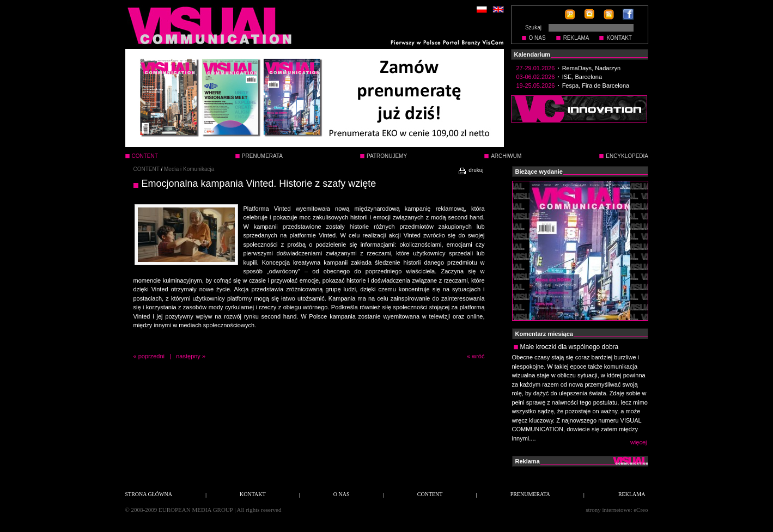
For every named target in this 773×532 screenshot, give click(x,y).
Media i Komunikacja (189, 169)
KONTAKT (619, 38)
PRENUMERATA (262, 156)
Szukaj (533, 27)
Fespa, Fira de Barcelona (596, 85)
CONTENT (147, 169)
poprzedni (151, 356)
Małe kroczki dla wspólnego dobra (570, 347)
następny (188, 356)
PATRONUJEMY (387, 156)
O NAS (537, 38)
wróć (478, 356)
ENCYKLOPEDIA (627, 156)
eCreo (641, 510)
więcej (639, 442)
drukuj (470, 170)
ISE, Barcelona (582, 77)
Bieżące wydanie (539, 172)
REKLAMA (576, 38)
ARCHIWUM (506, 156)
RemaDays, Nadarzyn (592, 68)
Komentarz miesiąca (544, 334)
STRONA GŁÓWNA (149, 494)
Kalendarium (532, 54)
